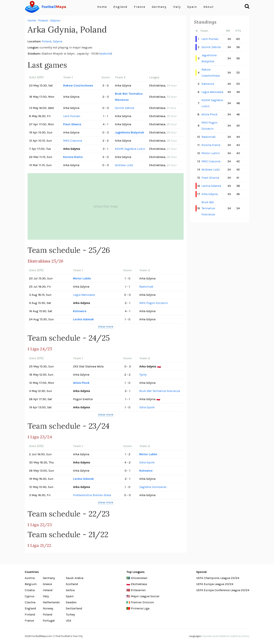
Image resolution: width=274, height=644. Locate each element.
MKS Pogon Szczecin (154, 303)
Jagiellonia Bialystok (129, 132)
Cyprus (30, 596)
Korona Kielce (73, 157)
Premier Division (142, 602)
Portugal (49, 621)
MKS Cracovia (73, 141)
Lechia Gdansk (83, 319)
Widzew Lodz (124, 165)
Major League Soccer (145, 596)
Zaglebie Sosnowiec (153, 487)
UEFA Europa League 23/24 (215, 584)
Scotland (72, 584)
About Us (228, 636)
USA (68, 621)
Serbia (70, 590)
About (209, 7)
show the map (106, 206)
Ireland (48, 590)
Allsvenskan (139, 578)
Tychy (143, 375)
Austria (30, 578)
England (120, 7)
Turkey (70, 614)
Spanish (217, 636)
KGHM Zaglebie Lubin (130, 149)
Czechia (30, 602)
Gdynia (55, 20)
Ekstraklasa (139, 584)
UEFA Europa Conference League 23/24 (223, 590)
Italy (177, 7)
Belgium (31, 584)
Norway (48, 608)
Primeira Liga (140, 608)
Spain (192, 7)
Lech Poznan (72, 116)
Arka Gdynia (210, 194)
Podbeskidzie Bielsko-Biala (92, 495)
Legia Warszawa (84, 295)
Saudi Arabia (75, 578)
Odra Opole (147, 407)
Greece (47, 584)
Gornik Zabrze (125, 108)
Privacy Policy (242, 636)
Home (102, 7)
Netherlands (51, 602)
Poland (43, 20)
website (106, 54)
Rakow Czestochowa (78, 85)
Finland (30, 614)
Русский (207, 636)
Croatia (30, 590)
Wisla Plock (81, 383)
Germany (159, 7)
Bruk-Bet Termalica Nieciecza (129, 97)
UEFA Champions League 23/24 (218, 578)
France (140, 7)
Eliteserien (138, 590)
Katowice (80, 311)
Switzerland (74, 608)
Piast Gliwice (72, 124)
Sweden (71, 602)
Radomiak (146, 287)
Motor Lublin (82, 278)
